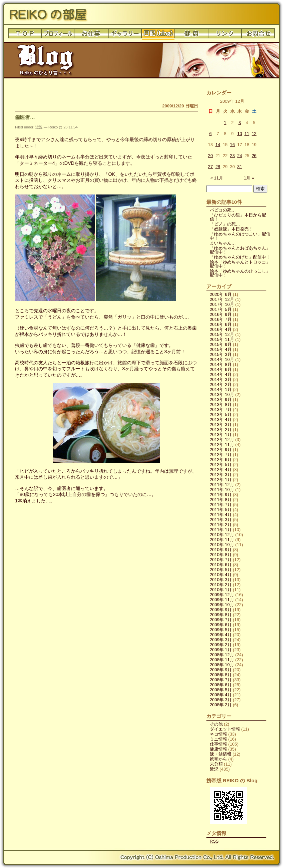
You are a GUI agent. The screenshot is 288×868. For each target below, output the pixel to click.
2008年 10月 (222, 665)
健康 (191, 35)
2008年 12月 (222, 655)
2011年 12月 (222, 485)
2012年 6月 (221, 460)
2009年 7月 (221, 620)
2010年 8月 (221, 555)
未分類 (216, 764)
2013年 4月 (221, 419)
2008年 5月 (221, 690)
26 (254, 156)
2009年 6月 (221, 625)
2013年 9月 (221, 399)
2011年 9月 (221, 495)
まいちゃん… (223, 243)
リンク (225, 35)
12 (254, 134)
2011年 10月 (222, 490)
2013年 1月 (221, 435)
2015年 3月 (221, 354)
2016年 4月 (221, 329)
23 (232, 156)
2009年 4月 (221, 635)
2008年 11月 (222, 660)
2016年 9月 (221, 314)
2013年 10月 (222, 394)
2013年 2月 (221, 429)
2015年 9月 (221, 344)
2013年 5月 (221, 414)
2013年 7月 (221, 409)
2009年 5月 (221, 630)
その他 (216, 724)
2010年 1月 (221, 590)
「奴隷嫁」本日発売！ (231, 229)
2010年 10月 (222, 545)
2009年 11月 (222, 600)
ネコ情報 (218, 734)
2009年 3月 (221, 640)
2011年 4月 (221, 515)
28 (218, 167)
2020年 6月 (221, 294)
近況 (39, 127)
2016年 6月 (221, 324)
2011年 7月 (221, 505)
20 (210, 156)
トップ (25, 35)
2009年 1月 (221, 650)
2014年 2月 (221, 384)
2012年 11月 (222, 445)
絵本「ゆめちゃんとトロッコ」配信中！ (240, 264)
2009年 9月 (221, 610)
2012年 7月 (221, 455)
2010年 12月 (222, 535)
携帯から (218, 759)
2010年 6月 (221, 565)
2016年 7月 (221, 319)
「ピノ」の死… (225, 224)
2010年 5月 (221, 570)
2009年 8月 (221, 615)
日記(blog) (158, 35)
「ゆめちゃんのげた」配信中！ (240, 257)
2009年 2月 (221, 645)
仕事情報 (218, 744)
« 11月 (217, 178)
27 (210, 167)
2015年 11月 (222, 339)
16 (232, 145)
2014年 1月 (221, 389)
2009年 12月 (222, 595)
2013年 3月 (221, 424)
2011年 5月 (221, 510)
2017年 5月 (221, 309)
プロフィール (58, 35)
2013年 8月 (221, 404)
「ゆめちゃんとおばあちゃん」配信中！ (240, 250)
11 (247, 134)
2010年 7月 (221, 560)
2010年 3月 (221, 580)
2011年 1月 (221, 530)
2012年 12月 (222, 440)
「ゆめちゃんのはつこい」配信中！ (240, 236)
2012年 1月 (221, 480)
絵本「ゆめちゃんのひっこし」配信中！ (240, 273)
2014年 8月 (221, 364)
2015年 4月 (221, 349)
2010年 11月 (222, 540)
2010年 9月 (221, 550)
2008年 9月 (221, 670)
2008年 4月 (221, 695)
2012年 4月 (221, 470)
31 (240, 167)
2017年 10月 (222, 304)
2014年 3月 (221, 379)
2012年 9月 (221, 450)
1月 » (249, 178)
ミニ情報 (218, 739)
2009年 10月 (222, 605)
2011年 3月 (221, 520)
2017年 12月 (222, 299)
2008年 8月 (221, 675)
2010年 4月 (221, 575)
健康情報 (218, 749)
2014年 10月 (222, 359)
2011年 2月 (221, 525)
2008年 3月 (221, 700)
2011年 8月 (221, 500)
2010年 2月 (221, 585)
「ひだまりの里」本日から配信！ (238, 217)
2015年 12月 (222, 334)
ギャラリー (125, 35)
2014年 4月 (221, 374)
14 (218, 145)
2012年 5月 (221, 465)
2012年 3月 (221, 475)
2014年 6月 (221, 369)
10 (240, 134)
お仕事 (92, 35)
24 (240, 156)
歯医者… (25, 117)
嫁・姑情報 (221, 754)
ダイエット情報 (225, 729)
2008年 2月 (221, 705)
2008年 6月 (221, 685)
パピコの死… (223, 210)
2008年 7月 (221, 680)
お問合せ (258, 35)
